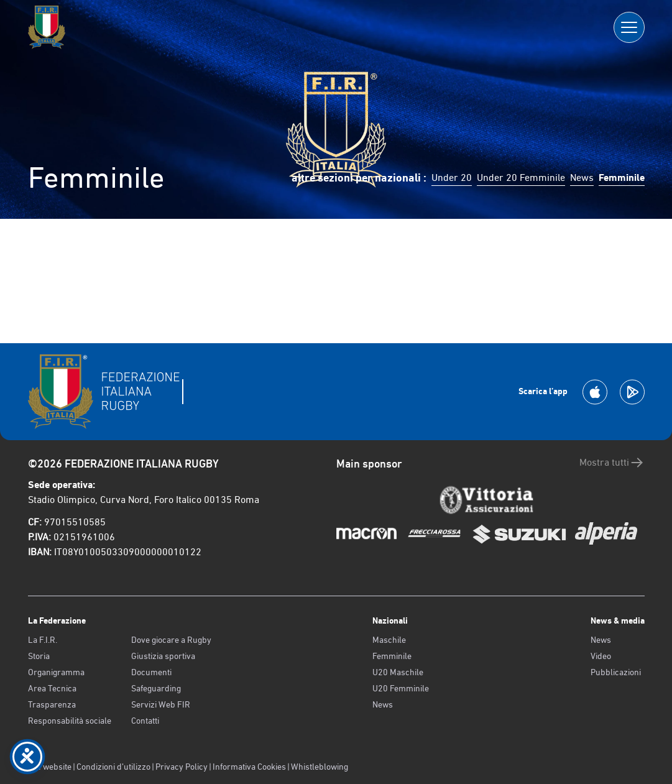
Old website (50, 767)
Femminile (392, 656)
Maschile (389, 640)
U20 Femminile (401, 688)
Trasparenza (52, 704)
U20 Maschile (398, 672)
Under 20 (452, 178)
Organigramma (56, 672)
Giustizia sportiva (163, 656)
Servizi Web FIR (161, 704)
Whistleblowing (320, 767)
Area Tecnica (52, 688)
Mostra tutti (612, 463)
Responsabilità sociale (70, 721)
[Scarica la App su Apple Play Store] (595, 392)
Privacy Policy (182, 767)
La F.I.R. (43, 640)
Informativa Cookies (249, 767)
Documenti (151, 672)
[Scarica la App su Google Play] (632, 392)
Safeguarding (156, 688)
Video (601, 656)
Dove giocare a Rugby (171, 640)
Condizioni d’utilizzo (113, 767)
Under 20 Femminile (521, 178)
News (582, 178)
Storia (39, 656)
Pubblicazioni (616, 672)
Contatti (145, 721)
